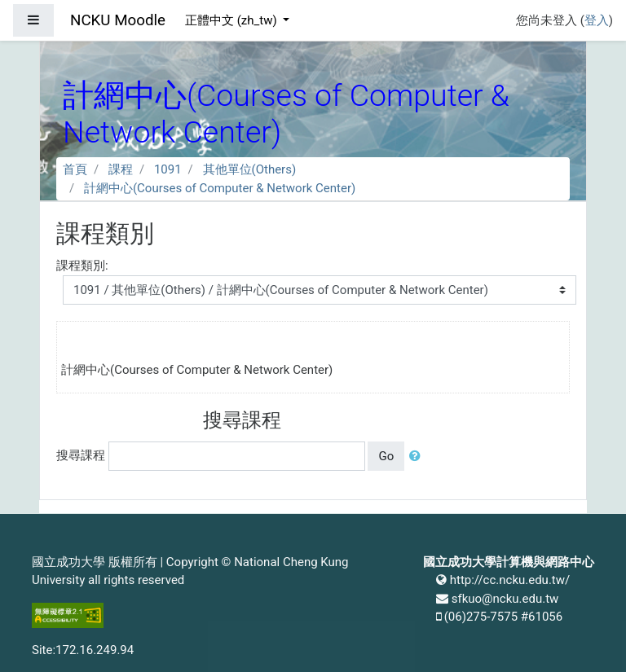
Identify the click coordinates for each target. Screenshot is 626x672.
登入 (597, 20)
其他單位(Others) (250, 169)
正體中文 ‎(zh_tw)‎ (232, 20)
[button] (418, 457)
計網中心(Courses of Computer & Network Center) (220, 188)
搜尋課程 (81, 455)
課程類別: (82, 266)
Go (386, 456)
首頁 (75, 169)
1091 (168, 169)
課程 (121, 169)
